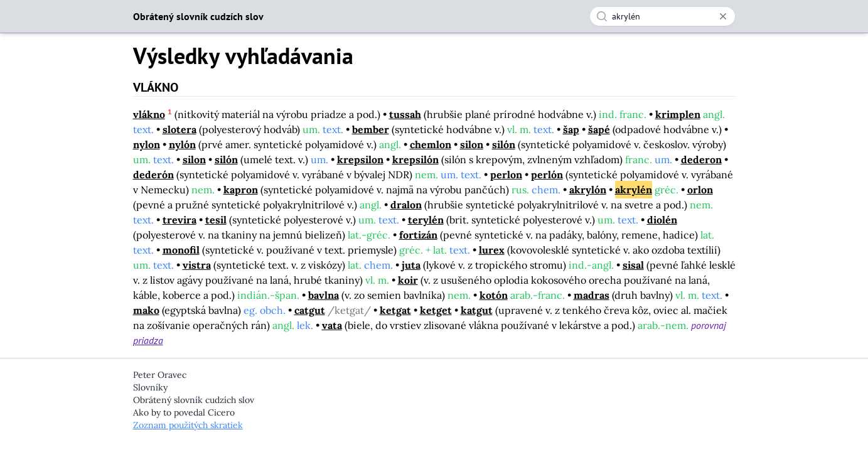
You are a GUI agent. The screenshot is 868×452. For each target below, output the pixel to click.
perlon (506, 175)
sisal (633, 265)
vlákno (149, 114)
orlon (700, 190)
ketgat (395, 310)
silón (504, 144)
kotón (494, 295)
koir (408, 280)
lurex (492, 250)
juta (411, 265)
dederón (153, 175)
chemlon (431, 144)
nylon (147, 144)
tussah (405, 114)
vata (332, 325)
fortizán (418, 235)
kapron (241, 190)
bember (371, 129)
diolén (662, 220)
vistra (197, 265)
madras (592, 295)
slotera (179, 129)
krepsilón (415, 159)
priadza (148, 340)
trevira (179, 220)
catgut (310, 310)
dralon (406, 205)
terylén (426, 220)
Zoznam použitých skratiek (188, 425)
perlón (547, 175)
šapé (599, 129)
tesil (216, 220)
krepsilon (360, 159)
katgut (477, 310)
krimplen (678, 114)
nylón (182, 144)
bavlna (324, 295)
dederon (701, 159)
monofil (181, 250)
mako (146, 310)
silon (472, 144)
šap (571, 129)
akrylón (588, 190)
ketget (436, 310)
